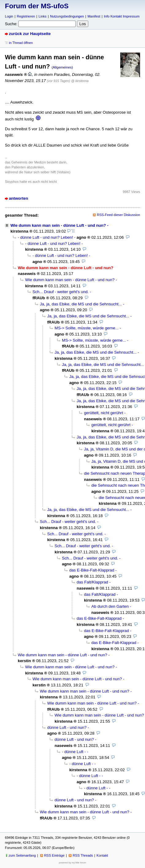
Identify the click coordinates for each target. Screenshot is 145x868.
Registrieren (26, 16)
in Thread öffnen (21, 43)
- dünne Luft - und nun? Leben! (45, 237)
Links (43, 16)
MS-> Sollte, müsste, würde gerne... (87, 328)
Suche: (11, 24)
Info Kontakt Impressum (122, 16)
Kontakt (102, 855)
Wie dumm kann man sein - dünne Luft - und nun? (58, 225)
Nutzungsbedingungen (67, 16)
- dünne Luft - (74, 752)
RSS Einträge (54, 855)
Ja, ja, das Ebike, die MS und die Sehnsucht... (81, 304)
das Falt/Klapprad (92, 582)
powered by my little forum (72, 863)
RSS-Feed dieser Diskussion (118, 215)
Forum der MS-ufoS (37, 6)
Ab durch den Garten (110, 606)
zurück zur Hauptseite (30, 34)
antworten (19, 198)
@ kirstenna (80, 81)
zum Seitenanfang (22, 855)
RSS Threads (83, 855)
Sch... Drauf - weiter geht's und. (61, 292)
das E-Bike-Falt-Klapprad (92, 570)
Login (9, 16)
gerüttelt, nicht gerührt (104, 413)
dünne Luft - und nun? (67, 727)
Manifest (94, 16)
